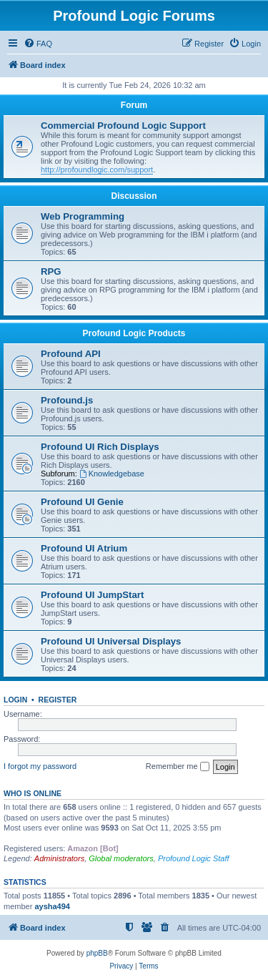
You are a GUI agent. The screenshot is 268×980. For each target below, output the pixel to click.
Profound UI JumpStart (92, 595)
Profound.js (67, 400)
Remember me (178, 767)
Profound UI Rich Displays (100, 447)
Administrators (59, 858)
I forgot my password (40, 766)
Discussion (134, 196)
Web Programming (83, 216)
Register (58, 700)
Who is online (33, 793)
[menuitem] (38, 44)
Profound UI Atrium (84, 548)
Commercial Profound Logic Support (123, 126)
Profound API (71, 354)
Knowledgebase (112, 474)
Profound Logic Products (134, 333)
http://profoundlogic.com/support (97, 170)
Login (15, 700)
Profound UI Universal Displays (111, 641)
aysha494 (52, 906)
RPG (51, 271)
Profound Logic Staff (194, 858)
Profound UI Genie (82, 502)
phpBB (97, 953)
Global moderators (121, 858)
